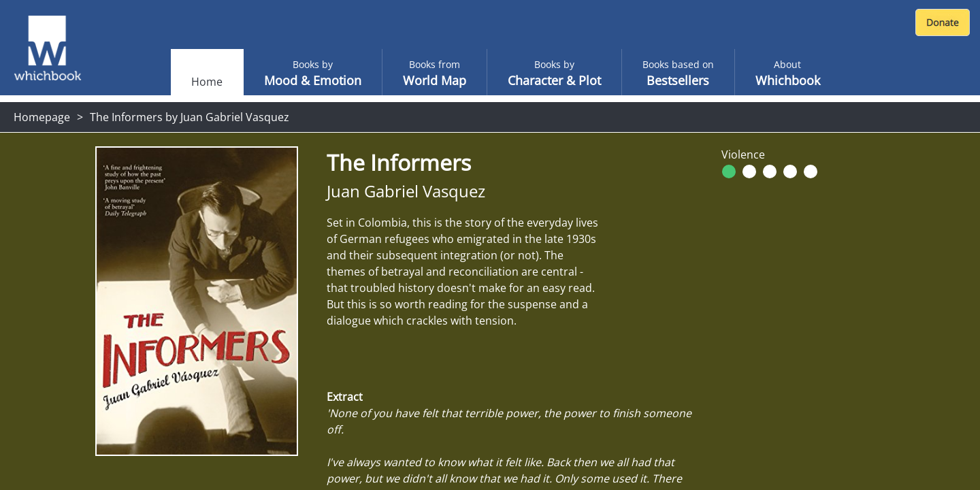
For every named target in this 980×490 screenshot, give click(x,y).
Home (207, 82)
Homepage (42, 117)
